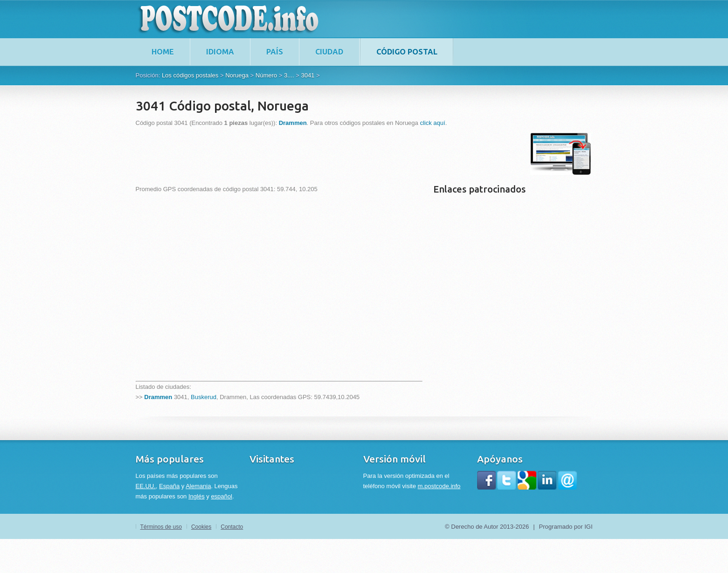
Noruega (237, 75)
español (222, 496)
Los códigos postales (190, 75)
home (163, 52)
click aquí (432, 123)
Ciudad (329, 52)
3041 (308, 75)
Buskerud (204, 397)
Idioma (220, 52)
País (275, 52)
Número (266, 75)
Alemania (198, 486)
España (169, 486)
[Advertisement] (305, 154)
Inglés (197, 496)
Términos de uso (161, 527)
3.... (289, 75)
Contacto (232, 527)
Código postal (407, 52)
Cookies (201, 527)
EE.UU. (146, 486)
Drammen (158, 397)
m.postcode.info (439, 486)
